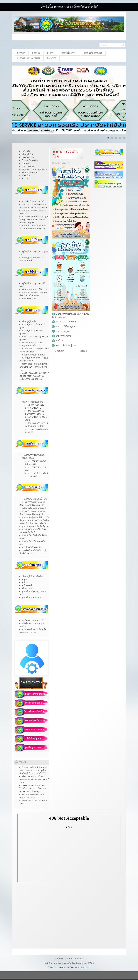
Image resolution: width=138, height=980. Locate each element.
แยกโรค (59, 340)
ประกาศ (65, 163)
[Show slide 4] (120, 138)
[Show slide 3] (116, 138)
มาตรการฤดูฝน (61, 331)
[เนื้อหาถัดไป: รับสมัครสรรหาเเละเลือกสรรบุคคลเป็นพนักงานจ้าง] (84, 351)
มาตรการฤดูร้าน (61, 336)
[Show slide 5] (124, 138)
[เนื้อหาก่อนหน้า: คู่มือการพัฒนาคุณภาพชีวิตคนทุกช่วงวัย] (59, 351)
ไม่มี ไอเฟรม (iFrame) (69, 848)
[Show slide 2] (112, 138)
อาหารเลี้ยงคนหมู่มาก (66, 345)
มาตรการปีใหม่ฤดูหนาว (65, 326)
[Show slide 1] (108, 138)
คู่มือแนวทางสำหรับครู (64, 322)
